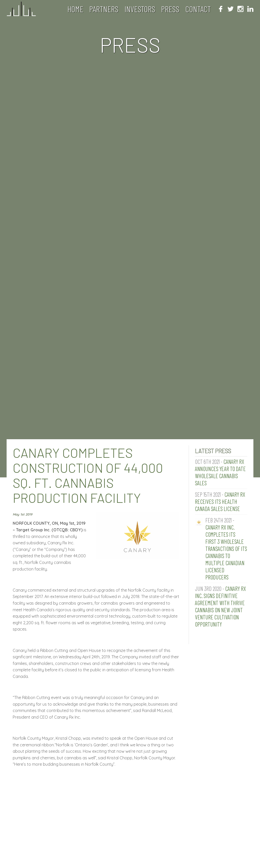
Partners (104, 9)
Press (170, 9)
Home (75, 9)
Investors (140, 9)
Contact (198, 9)
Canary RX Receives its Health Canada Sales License (220, 502)
